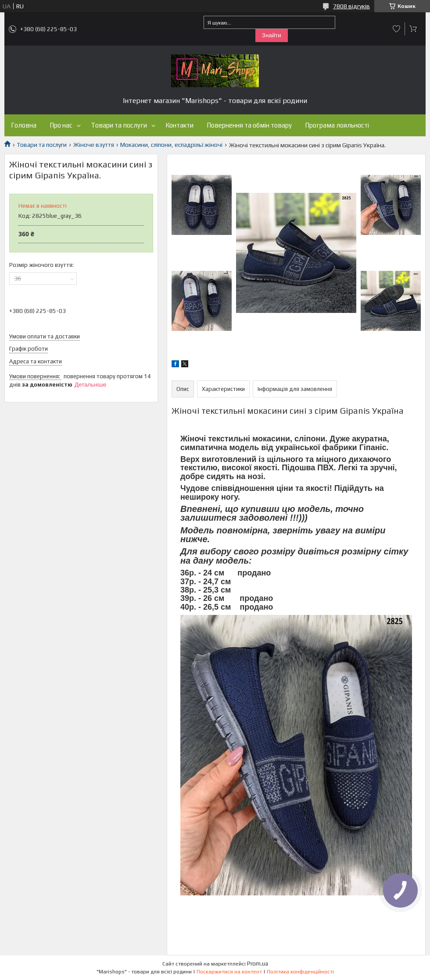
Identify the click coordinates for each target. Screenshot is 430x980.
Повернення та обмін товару (249, 125)
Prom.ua (258, 964)
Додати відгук (397, 29)
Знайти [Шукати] (272, 35)
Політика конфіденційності (300, 972)
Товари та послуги (119, 125)
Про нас (61, 125)
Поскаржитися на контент (229, 972)
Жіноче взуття (94, 145)
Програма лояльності (337, 125)
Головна (24, 125)
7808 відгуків (351, 6)
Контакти (179, 125)
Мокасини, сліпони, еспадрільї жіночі (171, 145)
